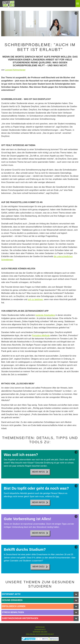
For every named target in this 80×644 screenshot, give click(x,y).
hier (57, 496)
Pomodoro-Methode (41, 335)
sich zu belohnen (35, 299)
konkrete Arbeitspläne (45, 315)
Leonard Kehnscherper (15, 70)
